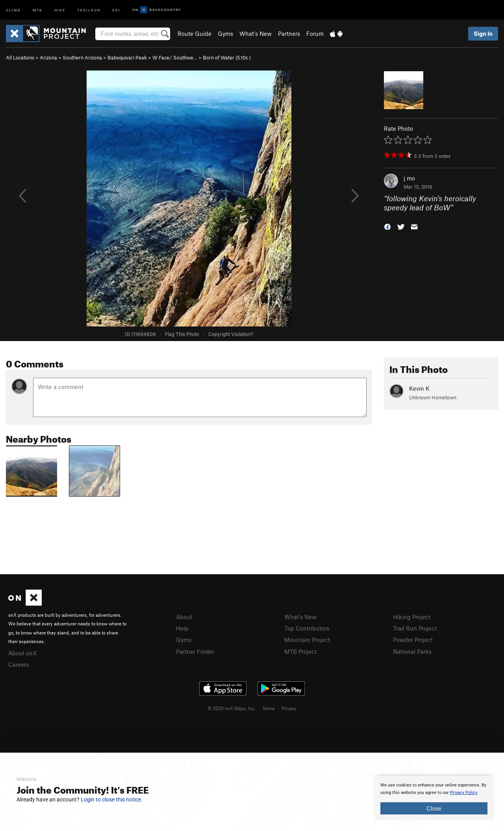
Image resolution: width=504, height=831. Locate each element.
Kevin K (419, 388)
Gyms (225, 33)
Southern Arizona (82, 58)
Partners (289, 33)
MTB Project (300, 651)
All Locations (20, 58)
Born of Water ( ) (227, 58)
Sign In (483, 33)
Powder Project (413, 640)
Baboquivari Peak (127, 58)
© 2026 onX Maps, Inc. (232, 708)
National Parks (412, 651)
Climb (13, 10)
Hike (60, 10)
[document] (434, 798)
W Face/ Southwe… (175, 58)
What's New (256, 33)
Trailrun (89, 10)
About (184, 617)
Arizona (48, 58)
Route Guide (195, 33)
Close (434, 808)
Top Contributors (307, 628)
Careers (19, 664)
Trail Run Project (415, 628)
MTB (38, 10)
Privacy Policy (464, 793)
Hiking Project (412, 617)
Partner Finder (195, 651)
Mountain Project (307, 640)
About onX (22, 653)
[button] (387, 226)
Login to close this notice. (112, 799)
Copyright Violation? (231, 334)
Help (182, 628)
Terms (269, 708)
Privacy (289, 708)
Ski (116, 10)
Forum (315, 33)
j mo (409, 178)
